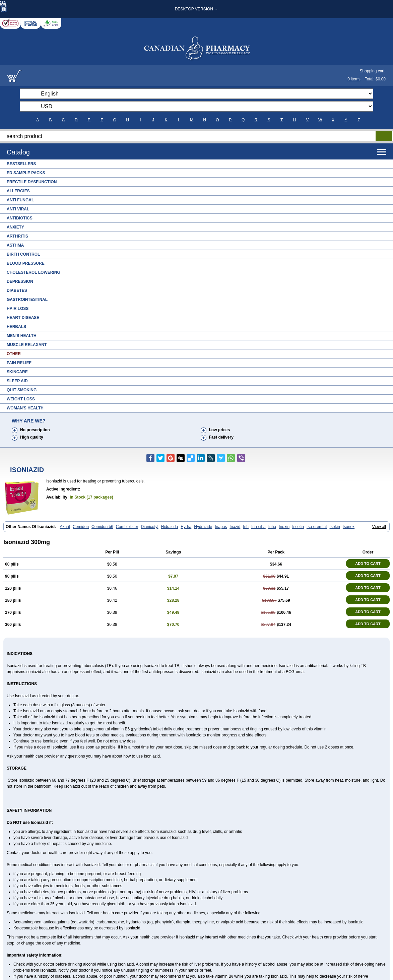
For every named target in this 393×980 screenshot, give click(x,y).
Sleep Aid (17, 381)
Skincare (17, 372)
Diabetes (17, 290)
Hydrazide (203, 527)
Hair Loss (18, 309)
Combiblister (127, 527)
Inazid (235, 527)
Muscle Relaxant (27, 345)
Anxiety (15, 227)
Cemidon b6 (102, 527)
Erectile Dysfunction (32, 182)
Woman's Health (25, 408)
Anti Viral (18, 209)
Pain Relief (19, 363)
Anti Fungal (20, 200)
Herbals (16, 327)
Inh (246, 527)
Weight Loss (21, 399)
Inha (272, 527)
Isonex (349, 527)
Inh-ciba (258, 527)
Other (14, 354)
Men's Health (22, 336)
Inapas (221, 527)
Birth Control (23, 254)
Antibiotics (20, 218)
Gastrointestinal (27, 300)
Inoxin (284, 527)
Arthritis (17, 236)
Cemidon (81, 527)
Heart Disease (23, 318)
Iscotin (298, 527)
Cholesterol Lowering (34, 272)
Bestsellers (21, 164)
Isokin (335, 527)
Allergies (18, 191)
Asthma (15, 245)
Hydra (186, 527)
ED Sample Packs (26, 173)
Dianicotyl (150, 527)
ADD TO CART (368, 564)
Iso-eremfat (317, 527)
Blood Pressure (26, 263)
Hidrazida (170, 527)
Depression (20, 281)
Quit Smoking (22, 390)
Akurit (65, 527)
